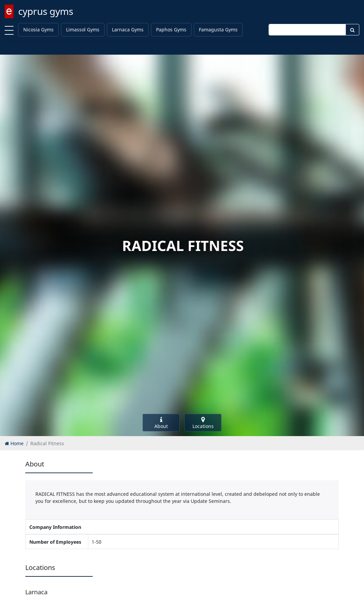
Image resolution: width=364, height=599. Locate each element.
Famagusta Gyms (218, 30)
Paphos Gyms (171, 30)
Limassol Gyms (83, 30)
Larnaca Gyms (128, 30)
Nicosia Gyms (38, 30)
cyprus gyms (46, 11)
